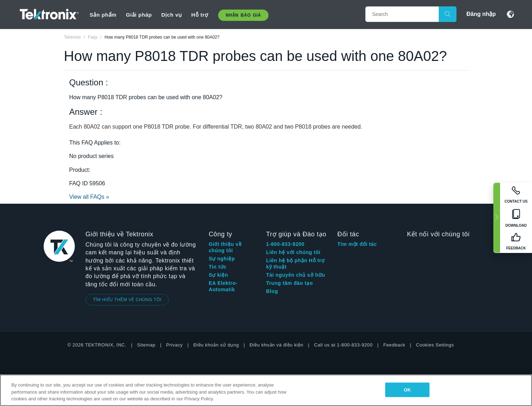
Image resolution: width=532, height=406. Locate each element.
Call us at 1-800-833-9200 (343, 345)
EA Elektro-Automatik (223, 286)
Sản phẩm (103, 15)
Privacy (174, 345)
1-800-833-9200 (285, 244)
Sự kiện (218, 275)
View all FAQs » (89, 197)
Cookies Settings (435, 345)
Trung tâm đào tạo (289, 283)
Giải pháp (139, 15)
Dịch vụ (172, 15)
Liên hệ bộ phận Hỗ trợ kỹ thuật (295, 264)
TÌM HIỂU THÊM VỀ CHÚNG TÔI (127, 300)
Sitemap (146, 345)
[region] (266, 390)
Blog (272, 291)
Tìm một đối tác (357, 244)
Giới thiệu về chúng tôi (225, 247)
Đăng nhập (481, 14)
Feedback (394, 345)
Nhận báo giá (243, 15)
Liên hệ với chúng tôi (293, 252)
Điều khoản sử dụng (216, 345)
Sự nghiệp (222, 259)
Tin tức (217, 267)
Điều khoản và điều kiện (277, 345)
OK (408, 390)
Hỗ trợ (199, 15)
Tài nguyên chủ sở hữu (295, 275)
